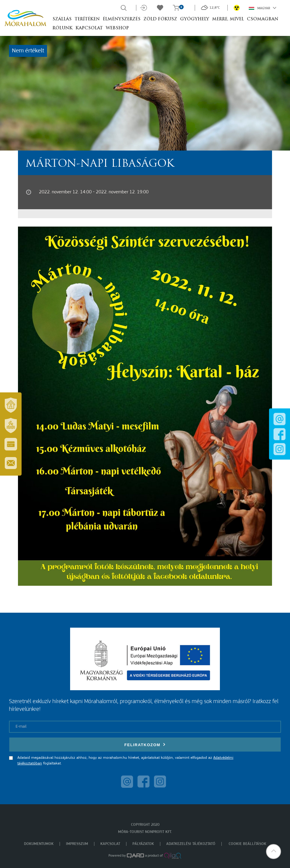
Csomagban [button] (263, 19)
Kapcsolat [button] (89, 28)
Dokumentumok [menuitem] (39, 844)
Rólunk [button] (62, 28)
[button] (274, 852)
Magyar (263, 8)
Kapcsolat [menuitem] (110, 844)
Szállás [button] (62, 19)
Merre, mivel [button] (228, 19)
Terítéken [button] (87, 19)
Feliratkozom (145, 745)
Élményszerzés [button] (122, 19)
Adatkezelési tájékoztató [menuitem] (191, 844)
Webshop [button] (117, 28)
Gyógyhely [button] (195, 19)
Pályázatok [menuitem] (143, 844)
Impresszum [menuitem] (77, 844)
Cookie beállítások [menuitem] (247, 844)
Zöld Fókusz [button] (160, 19)
